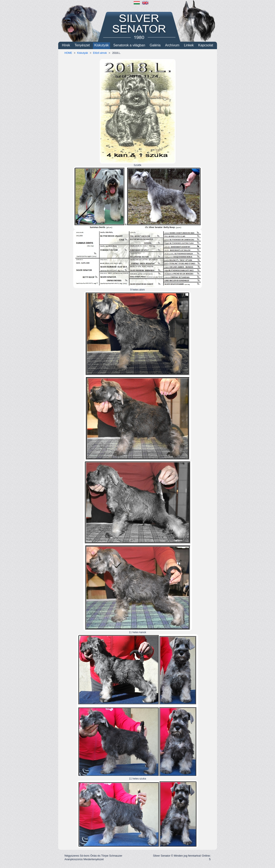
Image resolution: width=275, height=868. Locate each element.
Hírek (66, 45)
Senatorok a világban (129, 45)
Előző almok (100, 53)
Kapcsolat (206, 45)
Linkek (189, 45)
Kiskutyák (101, 45)
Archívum (172, 45)
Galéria (155, 45)
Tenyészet (82, 45)
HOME (68, 53)
